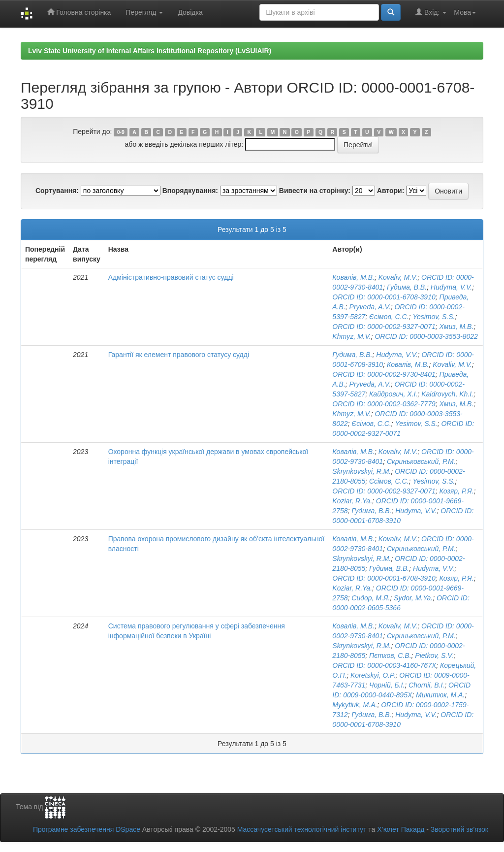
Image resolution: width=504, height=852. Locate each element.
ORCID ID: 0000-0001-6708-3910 (384, 297)
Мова (465, 12)
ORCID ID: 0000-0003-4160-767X (384, 665)
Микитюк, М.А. (440, 695)
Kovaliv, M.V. (398, 277)
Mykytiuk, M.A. (355, 705)
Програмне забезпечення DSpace (87, 829)
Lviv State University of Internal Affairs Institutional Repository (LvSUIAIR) (150, 51)
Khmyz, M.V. (351, 336)
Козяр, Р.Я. (456, 491)
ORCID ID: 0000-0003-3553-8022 (426, 336)
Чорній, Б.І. (387, 685)
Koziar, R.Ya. (352, 501)
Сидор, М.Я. (371, 598)
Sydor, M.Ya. (413, 598)
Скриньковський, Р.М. (421, 461)
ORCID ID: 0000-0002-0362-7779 (384, 404)
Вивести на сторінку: (315, 191)
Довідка (190, 12)
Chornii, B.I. (426, 685)
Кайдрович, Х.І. (393, 394)
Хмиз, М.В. (456, 327)
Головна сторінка (79, 12)
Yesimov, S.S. (434, 317)
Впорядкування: (190, 191)
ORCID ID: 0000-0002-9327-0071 (384, 327)
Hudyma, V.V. (451, 287)
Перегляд (144, 12)
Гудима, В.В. (407, 287)
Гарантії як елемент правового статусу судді (179, 355)
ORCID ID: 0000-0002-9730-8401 (384, 374)
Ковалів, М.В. (353, 277)
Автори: (391, 191)
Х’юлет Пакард (401, 829)
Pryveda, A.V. (370, 307)
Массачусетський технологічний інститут (302, 829)
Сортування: (57, 191)
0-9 (121, 132)
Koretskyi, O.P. (373, 675)
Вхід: (431, 12)
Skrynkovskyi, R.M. (362, 471)
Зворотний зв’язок (459, 829)
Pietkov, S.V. (434, 655)
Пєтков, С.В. (390, 655)
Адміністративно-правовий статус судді (171, 277)
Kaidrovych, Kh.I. (447, 394)
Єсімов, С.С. (389, 317)
